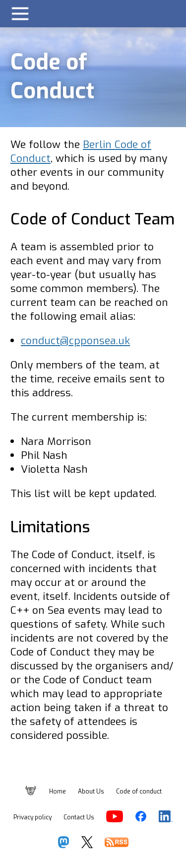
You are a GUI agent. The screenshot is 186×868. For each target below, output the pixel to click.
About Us (91, 792)
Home (58, 792)
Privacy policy (32, 817)
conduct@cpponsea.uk (75, 341)
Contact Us (79, 817)
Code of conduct (139, 792)
